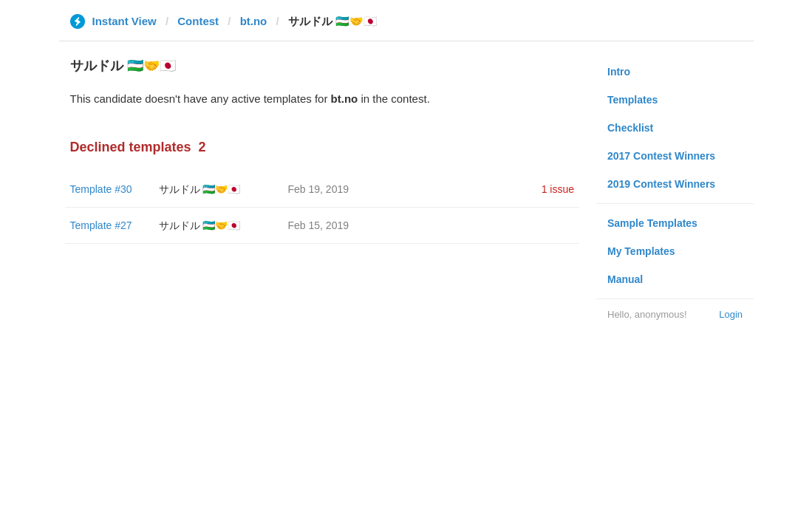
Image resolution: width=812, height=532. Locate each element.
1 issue (558, 189)
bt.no (254, 21)
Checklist (630, 128)
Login (731, 314)
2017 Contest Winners (661, 156)
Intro (619, 72)
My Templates (641, 251)
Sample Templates (652, 223)
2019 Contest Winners (661, 184)
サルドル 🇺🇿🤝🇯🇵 (200, 189)
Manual (625, 279)
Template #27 (101, 225)
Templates (632, 100)
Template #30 (101, 189)
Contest (198, 21)
